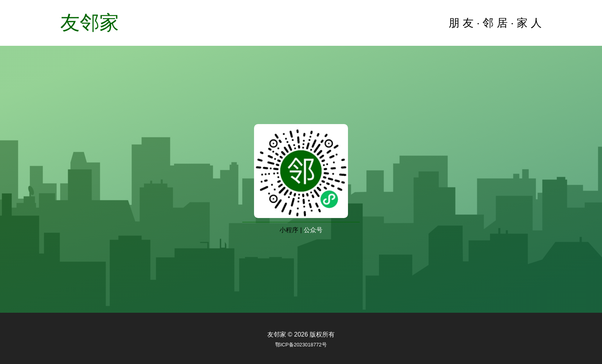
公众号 (313, 230)
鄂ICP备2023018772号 (301, 345)
